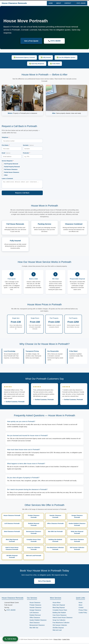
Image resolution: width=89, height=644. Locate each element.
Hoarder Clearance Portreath (55, 517)
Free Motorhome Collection (61, 624)
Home (51, 3)
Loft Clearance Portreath (12, 524)
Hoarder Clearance (35, 609)
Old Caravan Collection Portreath (77, 550)
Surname (28, 145)
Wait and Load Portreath (34, 557)
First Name (6, 145)
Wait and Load (57, 631)
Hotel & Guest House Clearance (62, 619)
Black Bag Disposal (59, 609)
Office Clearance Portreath (55, 524)
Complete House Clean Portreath (34, 542)
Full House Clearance (10, 169)
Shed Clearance (35, 624)
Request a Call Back (22, 194)
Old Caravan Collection (60, 626)
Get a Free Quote (31, 41)
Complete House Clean (60, 611)
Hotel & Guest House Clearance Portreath (12, 550)
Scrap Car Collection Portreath (34, 550)
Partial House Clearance (10, 172)
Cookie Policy (83, 614)
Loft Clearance (34, 614)
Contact (68, 3)
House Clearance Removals (14, 3)
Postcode (26, 153)
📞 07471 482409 (80, 3)
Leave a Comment (7, 178)
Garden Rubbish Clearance (38, 621)
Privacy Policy (83, 611)
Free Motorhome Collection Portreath (55, 550)
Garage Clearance (35, 611)
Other (5, 175)
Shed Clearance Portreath (12, 532)
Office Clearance (35, 619)
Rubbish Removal (35, 616)
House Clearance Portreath (12, 516)
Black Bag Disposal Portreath (12, 542)
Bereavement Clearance (37, 626)
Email (6, 153)
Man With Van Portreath (55, 532)
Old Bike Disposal (58, 629)
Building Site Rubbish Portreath (55, 542)
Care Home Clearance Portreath (77, 542)
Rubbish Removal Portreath (34, 525)
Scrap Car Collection (59, 621)
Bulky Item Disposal (59, 606)
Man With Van (34, 629)
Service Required (8, 161)
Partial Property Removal (11, 167)
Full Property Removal (10, 164)
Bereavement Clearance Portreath (34, 533)
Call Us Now (10, 639)
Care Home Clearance (59, 616)
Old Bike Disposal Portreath (12, 558)
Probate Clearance (35, 606)
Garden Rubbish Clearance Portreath (77, 525)
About (59, 3)
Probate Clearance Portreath (34, 517)
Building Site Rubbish (59, 614)
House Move (56, 604)
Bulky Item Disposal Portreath (77, 533)
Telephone (6, 137)
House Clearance (35, 604)
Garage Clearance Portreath (77, 517)
